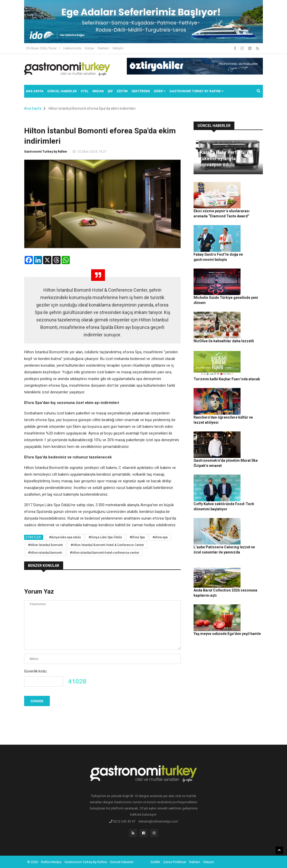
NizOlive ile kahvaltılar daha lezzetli (251, 291)
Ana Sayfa (35, 91)
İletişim (118, 48)
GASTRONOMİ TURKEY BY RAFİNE (197, 91)
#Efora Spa (137, 537)
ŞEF (110, 91)
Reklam (103, 48)
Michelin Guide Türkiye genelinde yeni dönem (250, 264)
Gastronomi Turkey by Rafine (46, 152)
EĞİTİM (122, 91)
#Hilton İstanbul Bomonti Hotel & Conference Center (107, 545)
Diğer (160, 91)
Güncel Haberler (62, 91)
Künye (89, 48)
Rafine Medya (51, 861)
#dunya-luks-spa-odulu (65, 537)
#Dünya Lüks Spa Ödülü (105, 537)
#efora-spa (160, 537)
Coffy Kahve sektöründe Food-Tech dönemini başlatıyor (250, 433)
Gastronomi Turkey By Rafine (86, 861)
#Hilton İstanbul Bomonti (45, 545)
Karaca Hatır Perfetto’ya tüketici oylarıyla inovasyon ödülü (226, 158)
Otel (85, 91)
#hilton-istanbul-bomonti (45, 553)
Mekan (98, 91)
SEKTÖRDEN (141, 91)
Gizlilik (155, 861)
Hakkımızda (72, 48)
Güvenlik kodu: (36, 671)
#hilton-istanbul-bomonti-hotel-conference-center (104, 553)
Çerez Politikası (175, 861)
